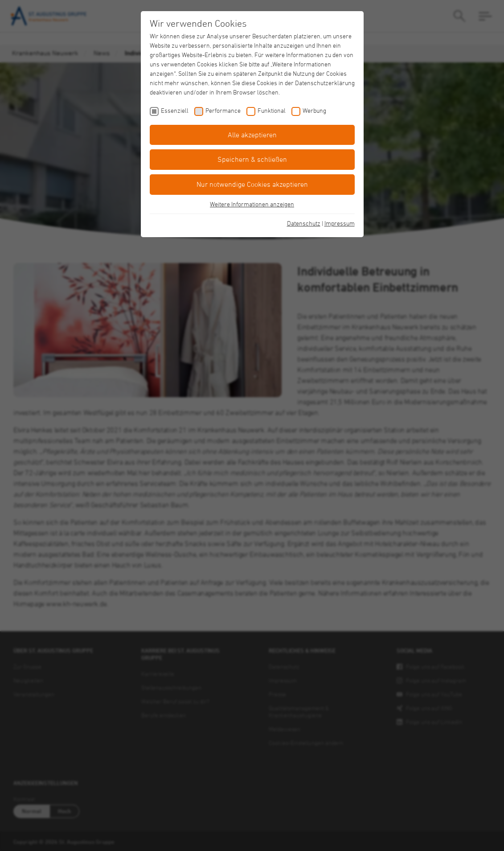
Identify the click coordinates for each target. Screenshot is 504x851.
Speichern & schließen (252, 159)
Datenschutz (304, 223)
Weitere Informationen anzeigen (252, 204)
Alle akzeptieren (252, 135)
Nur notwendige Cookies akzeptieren (252, 184)
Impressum (340, 223)
